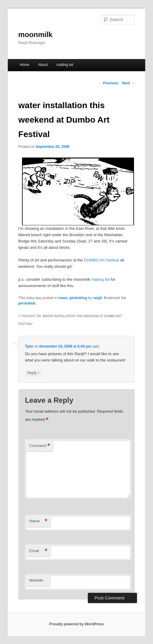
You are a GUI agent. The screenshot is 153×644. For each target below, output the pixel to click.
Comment (40, 446)
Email (38, 551)
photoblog (78, 298)
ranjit (97, 298)
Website (36, 580)
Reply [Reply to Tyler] (33, 373)
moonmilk (35, 34)
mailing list (65, 65)
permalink (27, 303)
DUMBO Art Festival (101, 260)
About (43, 65)
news (63, 298)
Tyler (29, 346)
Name (38, 521)
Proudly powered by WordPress (76, 624)
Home (24, 65)
